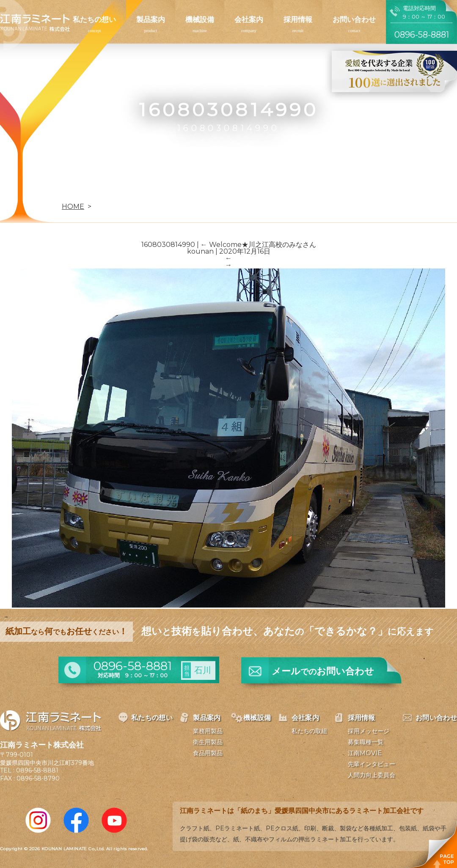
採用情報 (298, 19)
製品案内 (151, 19)
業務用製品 (208, 731)
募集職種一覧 (366, 742)
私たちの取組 (309, 731)
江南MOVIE (365, 753)
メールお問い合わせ (323, 671)
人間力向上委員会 (372, 775)
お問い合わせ (354, 19)
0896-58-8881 (37, 770)
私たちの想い (94, 19)
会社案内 (249, 19)
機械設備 (200, 19)
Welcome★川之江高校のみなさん (258, 245)
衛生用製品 (208, 742)
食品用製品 (208, 753)
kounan (200, 251)
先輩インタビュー (372, 764)
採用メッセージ (369, 731)
